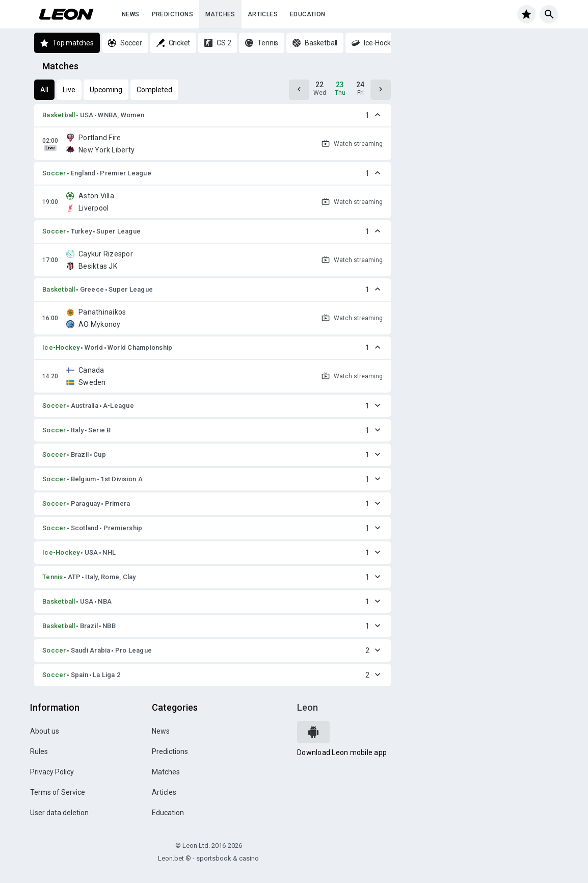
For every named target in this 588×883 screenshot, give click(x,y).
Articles (263, 14)
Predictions (172, 14)
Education (308, 14)
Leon (308, 707)
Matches (220, 14)
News (131, 14)
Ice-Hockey (61, 347)
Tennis (53, 577)
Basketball (59, 115)
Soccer (54, 173)
